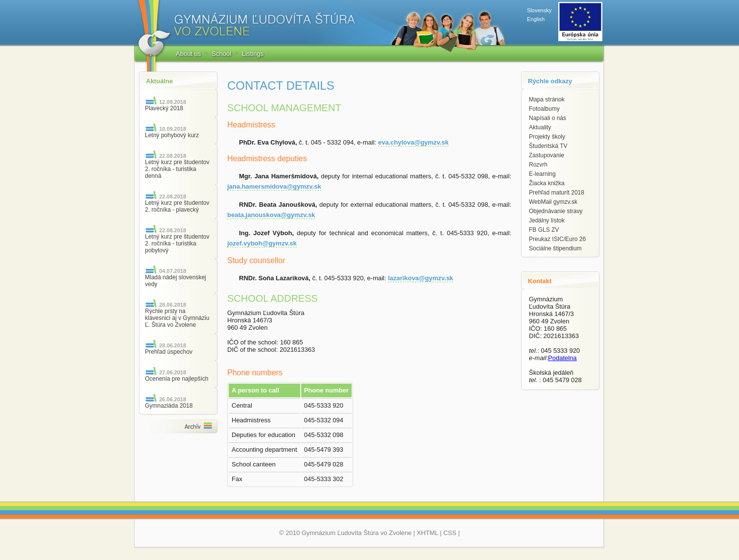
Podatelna (562, 358)
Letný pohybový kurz (172, 135)
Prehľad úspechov (169, 352)
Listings (253, 54)
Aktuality (540, 127)
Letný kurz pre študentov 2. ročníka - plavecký (177, 206)
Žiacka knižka (547, 183)
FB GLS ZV (544, 230)
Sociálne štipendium (555, 248)
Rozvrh (538, 165)
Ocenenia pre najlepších (177, 379)
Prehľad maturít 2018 (557, 193)
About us (188, 54)
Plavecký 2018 (164, 108)
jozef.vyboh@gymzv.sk (262, 243)
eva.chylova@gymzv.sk (413, 142)
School (221, 54)
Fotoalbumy (544, 109)
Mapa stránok (547, 99)
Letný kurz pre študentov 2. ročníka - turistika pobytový (177, 243)
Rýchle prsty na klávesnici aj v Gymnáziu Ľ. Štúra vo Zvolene (177, 318)
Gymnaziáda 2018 (169, 406)
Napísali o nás (548, 118)
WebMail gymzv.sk (553, 202)
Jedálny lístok (547, 220)
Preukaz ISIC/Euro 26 (557, 239)
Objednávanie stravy (556, 211)
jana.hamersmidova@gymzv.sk (274, 186)
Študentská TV (548, 146)
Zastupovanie (547, 155)
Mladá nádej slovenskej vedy (176, 281)
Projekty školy (547, 137)
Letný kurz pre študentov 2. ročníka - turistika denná (177, 169)
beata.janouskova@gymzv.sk (271, 215)
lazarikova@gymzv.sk (420, 278)
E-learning (542, 174)
